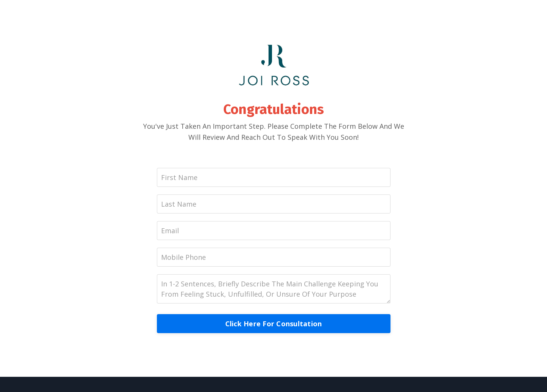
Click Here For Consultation (274, 324)
